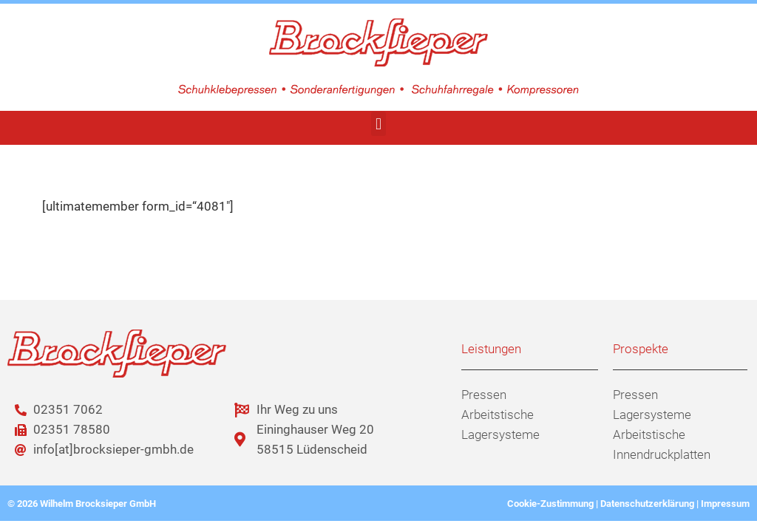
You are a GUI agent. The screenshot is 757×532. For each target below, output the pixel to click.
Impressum (725, 504)
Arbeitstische (498, 415)
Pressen (484, 395)
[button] (378, 124)
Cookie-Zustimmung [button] (550, 504)
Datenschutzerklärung (647, 504)
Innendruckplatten (662, 454)
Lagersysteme (500, 434)
